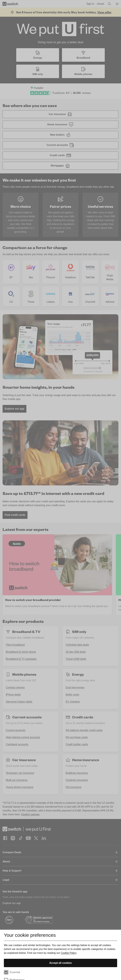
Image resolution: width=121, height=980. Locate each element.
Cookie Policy (69, 953)
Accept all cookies (60, 963)
